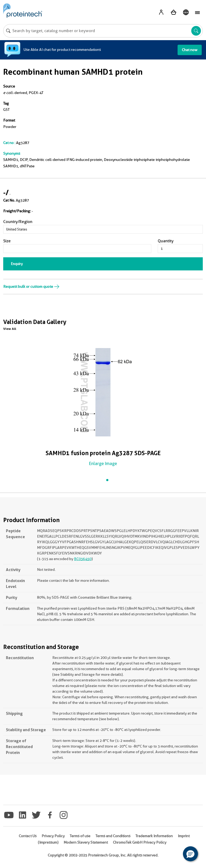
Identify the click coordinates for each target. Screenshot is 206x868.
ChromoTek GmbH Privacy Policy (140, 842)
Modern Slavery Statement (86, 842)
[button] (190, 854)
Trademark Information (154, 836)
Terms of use (80, 836)
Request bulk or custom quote (31, 286)
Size (7, 241)
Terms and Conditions (113, 836)
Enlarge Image (103, 464)
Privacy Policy (53, 836)
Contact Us (28, 836)
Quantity (166, 241)
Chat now (190, 50)
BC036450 (83, 559)
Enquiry (17, 264)
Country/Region (18, 222)
